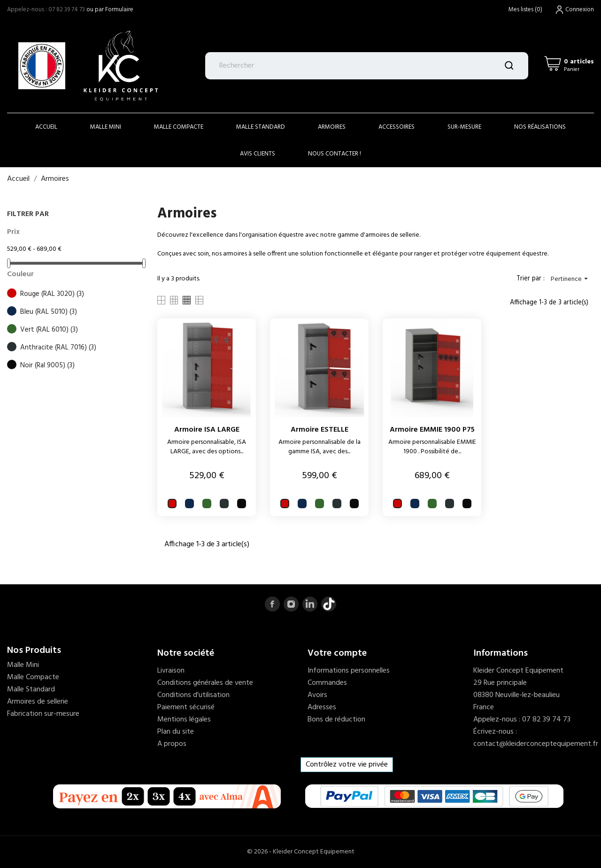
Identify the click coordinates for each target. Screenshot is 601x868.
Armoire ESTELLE (320, 430)
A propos (172, 744)
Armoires (332, 127)
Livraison (171, 671)
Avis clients (258, 154)
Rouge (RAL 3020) (52, 294)
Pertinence (570, 279)
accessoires (397, 127)
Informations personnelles (349, 671)
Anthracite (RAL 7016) (58, 348)
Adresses (322, 707)
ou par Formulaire (110, 10)
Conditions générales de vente (205, 683)
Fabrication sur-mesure (43, 714)
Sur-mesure (464, 127)
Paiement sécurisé (186, 707)
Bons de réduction (336, 720)
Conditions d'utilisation (193, 695)
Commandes (327, 683)
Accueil (46, 127)
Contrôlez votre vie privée (347, 765)
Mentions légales (184, 720)
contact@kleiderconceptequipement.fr (536, 744)
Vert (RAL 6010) (49, 330)
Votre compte (337, 653)
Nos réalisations (540, 127)
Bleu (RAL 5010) (49, 312)
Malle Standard (261, 127)
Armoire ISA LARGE (207, 430)
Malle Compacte (179, 127)
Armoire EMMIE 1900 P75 (432, 430)
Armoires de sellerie (38, 702)
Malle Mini (106, 127)
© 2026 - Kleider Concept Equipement (301, 852)
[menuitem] (75, 665)
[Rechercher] (367, 66)
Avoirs (317, 695)
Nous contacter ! (335, 154)
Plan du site (176, 732)
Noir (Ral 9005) (47, 365)
